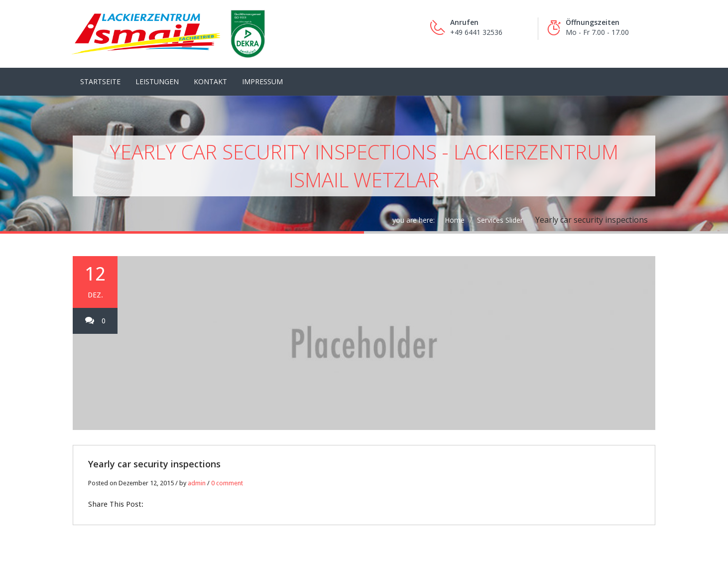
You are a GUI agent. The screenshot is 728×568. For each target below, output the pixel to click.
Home (455, 208)
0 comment (227, 471)
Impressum (262, 69)
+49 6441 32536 (476, 32)
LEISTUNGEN (157, 69)
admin (197, 471)
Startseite (100, 69)
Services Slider (500, 208)
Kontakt (210, 69)
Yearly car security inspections (154, 451)
